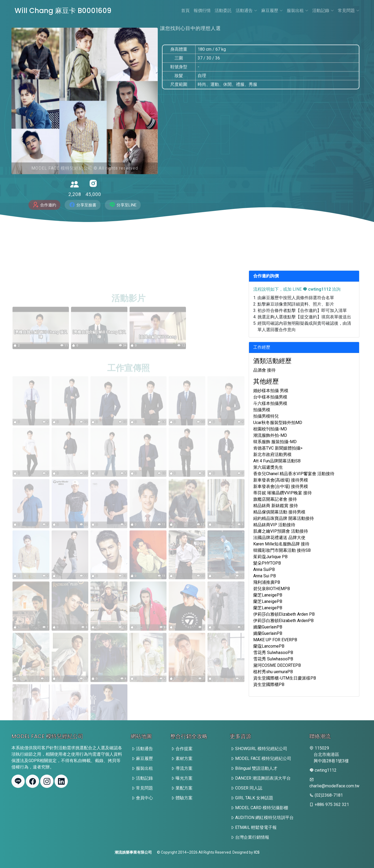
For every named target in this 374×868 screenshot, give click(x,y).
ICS (257, 852)
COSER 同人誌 (249, 788)
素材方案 (184, 758)
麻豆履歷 (272, 11)
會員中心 (144, 798)
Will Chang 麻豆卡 (64, 11)
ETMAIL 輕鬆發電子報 (256, 827)
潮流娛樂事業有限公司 (133, 852)
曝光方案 (184, 778)
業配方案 (184, 788)
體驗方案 (184, 798)
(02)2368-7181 (329, 795)
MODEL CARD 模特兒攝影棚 (262, 808)
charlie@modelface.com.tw (334, 786)
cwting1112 (317, 289)
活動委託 (223, 11)
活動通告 (246, 11)
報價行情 (202, 11)
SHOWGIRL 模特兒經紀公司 (261, 749)
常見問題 (349, 11)
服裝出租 (298, 11)
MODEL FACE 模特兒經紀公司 (263, 758)
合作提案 (184, 749)
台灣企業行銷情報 (252, 837)
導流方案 (184, 768)
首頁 (185, 11)
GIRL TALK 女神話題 (254, 798)
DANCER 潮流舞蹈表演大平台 (263, 778)
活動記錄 (323, 11)
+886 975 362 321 (332, 805)
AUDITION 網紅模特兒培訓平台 (264, 818)
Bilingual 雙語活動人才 (256, 768)
